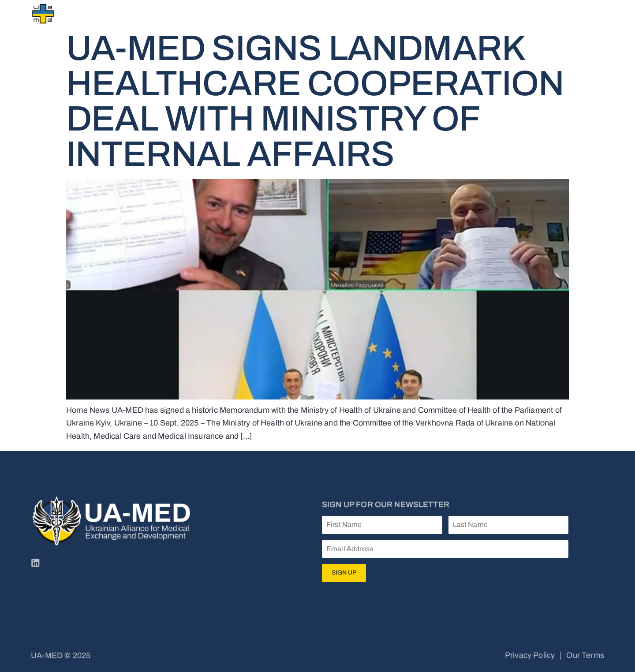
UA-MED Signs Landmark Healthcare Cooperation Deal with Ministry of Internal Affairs (315, 101)
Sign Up (344, 573)
